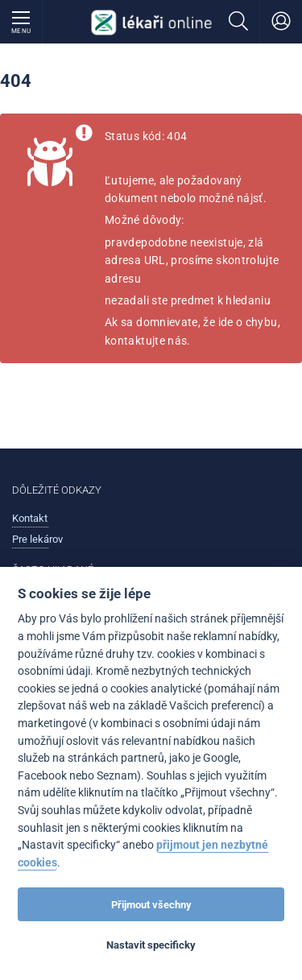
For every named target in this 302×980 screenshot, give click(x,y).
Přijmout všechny (151, 905)
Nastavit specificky (151, 945)
